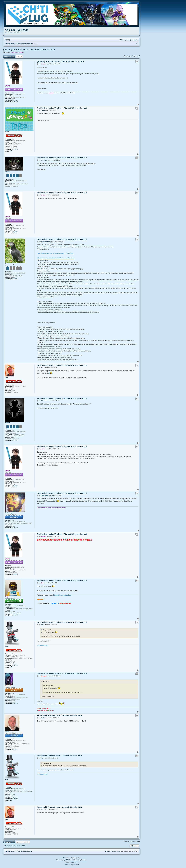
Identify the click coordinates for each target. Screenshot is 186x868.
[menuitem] (8, 40)
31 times (15, 664)
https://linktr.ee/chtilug (62, 595)
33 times (15, 100)
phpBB (66, 860)
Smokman (8, 172)
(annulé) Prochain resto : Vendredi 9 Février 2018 (29, 50)
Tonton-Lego (9, 513)
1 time (15, 702)
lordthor (7, 85)
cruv (6, 377)
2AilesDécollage (10, 264)
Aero (64, 858)
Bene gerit (8, 686)
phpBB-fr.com (75, 862)
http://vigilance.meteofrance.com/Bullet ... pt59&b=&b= (56, 258)
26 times (16, 102)
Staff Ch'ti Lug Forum (18, 52)
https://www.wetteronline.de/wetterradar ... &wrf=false (55, 253)
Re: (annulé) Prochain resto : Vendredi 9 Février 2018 (59, 715)
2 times (15, 440)
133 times (15, 614)
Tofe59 (7, 132)
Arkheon (8, 423)
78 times (16, 528)
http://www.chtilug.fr (43, 645)
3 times (15, 279)
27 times (16, 703)
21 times (15, 148)
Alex (6, 646)
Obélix (7, 732)
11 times (16, 665)
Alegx (7, 597)
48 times (16, 149)
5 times (15, 749)
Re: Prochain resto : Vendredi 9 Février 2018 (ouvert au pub (62, 108)
